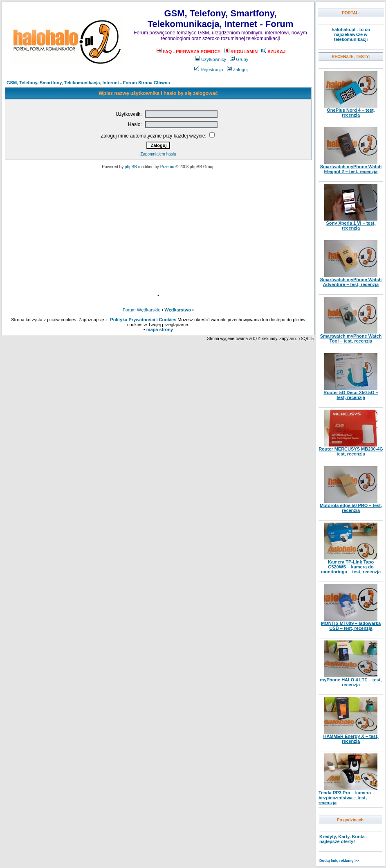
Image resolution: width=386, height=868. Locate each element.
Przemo (167, 167)
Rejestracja (209, 70)
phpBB (131, 167)
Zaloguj (237, 70)
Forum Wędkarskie (141, 310)
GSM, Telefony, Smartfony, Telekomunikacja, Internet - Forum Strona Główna (88, 83)
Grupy (239, 59)
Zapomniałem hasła (158, 154)
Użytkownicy (211, 59)
